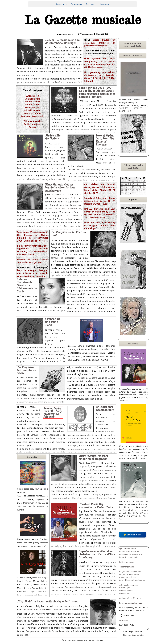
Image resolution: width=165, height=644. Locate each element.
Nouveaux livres (126, 591)
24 (137, 190)
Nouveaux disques (127, 594)
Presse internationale (129, 557)
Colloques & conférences (130, 598)
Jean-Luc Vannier (33, 113)
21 (126, 190)
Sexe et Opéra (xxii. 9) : (52, 412)
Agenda (33, 127)
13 (122, 187)
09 (133, 184)
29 (130, 193)
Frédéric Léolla (33, 102)
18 (140, 187)
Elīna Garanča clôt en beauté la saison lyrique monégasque (60, 187)
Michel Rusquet (33, 108)
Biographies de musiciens (130, 572)
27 (122, 193)
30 (133, 193)
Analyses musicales (128, 577)
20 (122, 190)
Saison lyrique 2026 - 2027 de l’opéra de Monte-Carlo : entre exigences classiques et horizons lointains (97, 92)
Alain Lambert (33, 99)
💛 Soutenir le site (132, 535)
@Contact (124, 620)
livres (133, 343)
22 (130, 190)
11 (140, 184)
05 (144, 181)
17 (137, 187)
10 (137, 184)
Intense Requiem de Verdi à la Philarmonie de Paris (27, 285)
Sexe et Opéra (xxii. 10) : (105, 140)
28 (126, 193)
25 (140, 190)
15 (130, 187)
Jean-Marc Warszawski (33, 116)
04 (140, 181)
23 (133, 190)
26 (144, 190)
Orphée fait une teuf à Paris (52, 322)
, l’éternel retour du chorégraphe (93, 457)
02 (133, 181)
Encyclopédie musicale (129, 574)
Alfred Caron (33, 96)
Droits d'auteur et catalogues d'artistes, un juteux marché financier (100, 43)
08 (129, 184)
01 (130, 181)
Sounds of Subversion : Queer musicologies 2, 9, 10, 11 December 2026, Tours (100, 201)
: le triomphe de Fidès (26, 370)
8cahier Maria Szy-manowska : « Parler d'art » (96, 505)
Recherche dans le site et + (131, 554)
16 (133, 187)
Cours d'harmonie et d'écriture (133, 580)
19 (144, 187)
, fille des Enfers (53, 137)
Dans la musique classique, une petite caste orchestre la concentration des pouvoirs (33, 273)
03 (137, 181)
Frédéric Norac (33, 105)
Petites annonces (33, 124)
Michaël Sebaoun (33, 110)
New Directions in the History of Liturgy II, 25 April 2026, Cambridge (100, 225)
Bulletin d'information (129, 552)
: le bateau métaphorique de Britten (47, 601)
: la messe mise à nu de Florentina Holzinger (63, 41)
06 (122, 184)
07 (126, 184)
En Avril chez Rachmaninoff (105, 408)
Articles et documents (129, 585)
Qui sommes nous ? (128, 549)
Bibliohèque (124, 588)
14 (126, 187)
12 (144, 184)
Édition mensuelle (33, 121)
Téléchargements (127, 567)
